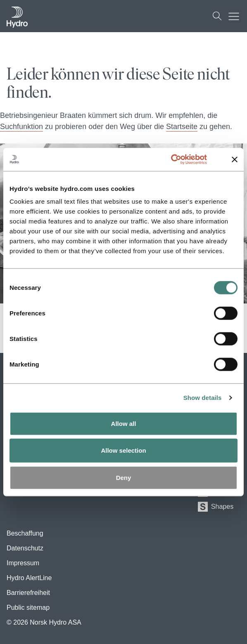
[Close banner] (235, 160)
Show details (203, 397)
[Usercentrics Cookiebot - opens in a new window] (180, 160)
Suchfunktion (21, 127)
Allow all (124, 423)
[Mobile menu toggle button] (236, 16)
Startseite (182, 127)
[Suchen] (217, 16)
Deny (124, 477)
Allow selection (123, 450)
